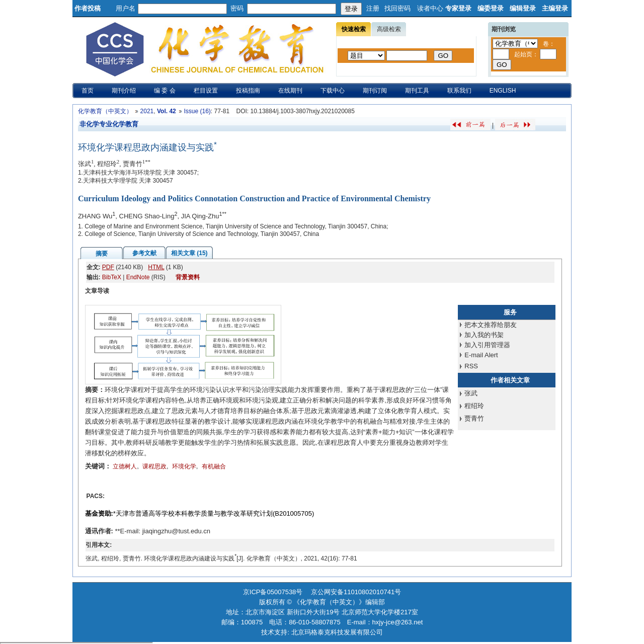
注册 (373, 8)
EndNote (138, 277)
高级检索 (389, 29)
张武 (471, 393)
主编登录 (555, 8)
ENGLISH (503, 91)
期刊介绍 (124, 91)
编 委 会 (165, 91)
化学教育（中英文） (105, 111)
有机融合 (214, 466)
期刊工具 (417, 91)
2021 (147, 111)
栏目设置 (206, 91)
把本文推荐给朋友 (491, 325)
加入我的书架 (484, 335)
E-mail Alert (481, 355)
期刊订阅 (375, 91)
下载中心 (333, 91)
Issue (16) (197, 111)
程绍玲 (474, 406)
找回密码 (397, 8)
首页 (88, 91)
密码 (237, 8)
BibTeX (112, 277)
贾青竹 (474, 418)
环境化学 (184, 466)
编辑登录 (523, 8)
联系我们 (459, 91)
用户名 (126, 8)
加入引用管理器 (487, 345)
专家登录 (458, 8)
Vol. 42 (167, 111)
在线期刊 (290, 91)
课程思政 (154, 466)
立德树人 (125, 466)
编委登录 (491, 8)
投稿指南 (248, 91)
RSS (471, 366)
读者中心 (430, 8)
